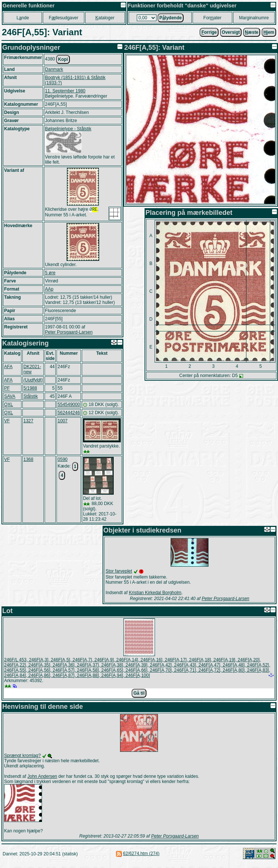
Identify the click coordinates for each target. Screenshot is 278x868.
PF (7, 388)
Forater (212, 18)
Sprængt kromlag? (22, 756)
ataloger (105, 18)
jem (269, 32)
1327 (28, 421)
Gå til (139, 693)
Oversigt (231, 32)
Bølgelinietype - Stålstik (68, 129)
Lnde (22, 18)
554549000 (69, 404)
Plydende (171, 18)
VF (7, 421)
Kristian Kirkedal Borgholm (155, 593)
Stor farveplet (119, 571)
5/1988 (30, 388)
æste (252, 32)
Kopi (63, 59)
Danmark (54, 69)
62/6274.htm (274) (141, 854)
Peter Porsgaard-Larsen (69, 332)
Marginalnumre (254, 18)
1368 (28, 459)
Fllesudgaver (63, 18)
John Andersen (42, 776)
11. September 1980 (65, 91)
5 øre (50, 273)
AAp (49, 289)
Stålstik (31, 396)
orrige (209, 32)
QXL (9, 404)
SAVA (10, 396)
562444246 (69, 413)
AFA (8, 367)
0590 (63, 459)
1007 (63, 421)
